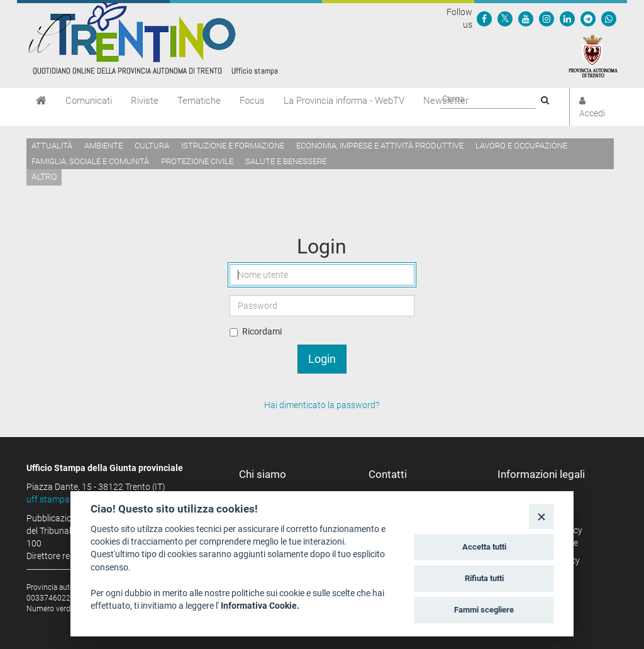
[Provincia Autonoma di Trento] (593, 55)
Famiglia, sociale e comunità (90, 161)
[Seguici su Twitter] (505, 18)
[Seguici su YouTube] (526, 18)
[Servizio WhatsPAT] (609, 18)
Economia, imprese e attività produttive (380, 146)
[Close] (541, 516)
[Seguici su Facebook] (484, 18)
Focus (252, 101)
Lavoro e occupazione (521, 146)
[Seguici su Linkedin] (567, 18)
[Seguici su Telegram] (588, 18)
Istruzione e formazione (233, 146)
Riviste (145, 101)
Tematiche (199, 101)
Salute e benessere (286, 161)
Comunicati (89, 101)
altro (44, 177)
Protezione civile (197, 161)
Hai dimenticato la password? (322, 405)
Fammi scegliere (484, 610)
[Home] (41, 101)
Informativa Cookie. (260, 606)
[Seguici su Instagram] (547, 18)
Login (322, 359)
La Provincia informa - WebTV (344, 101)
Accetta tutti (484, 547)
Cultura (152, 146)
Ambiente (103, 146)
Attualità (52, 146)
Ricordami (262, 331)
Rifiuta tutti (484, 578)
